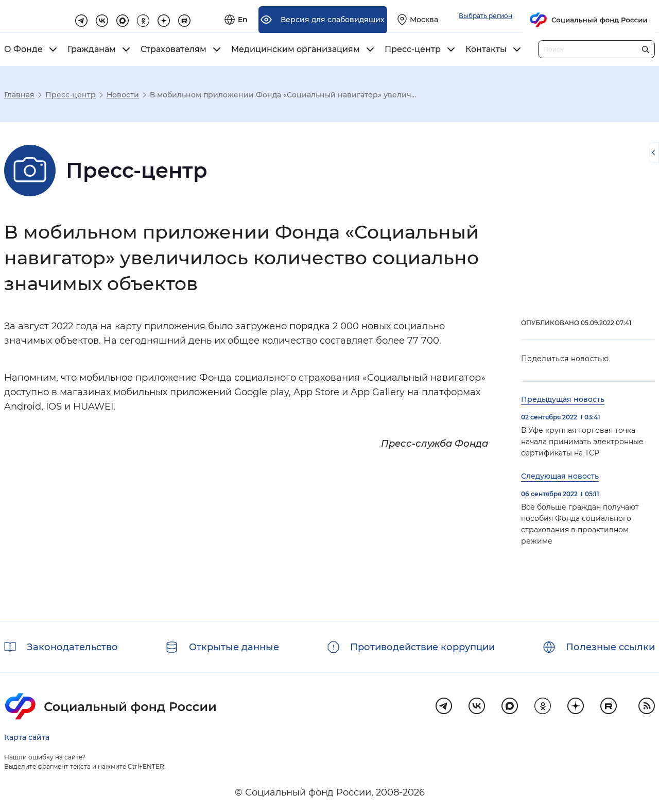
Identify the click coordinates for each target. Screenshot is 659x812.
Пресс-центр (413, 49)
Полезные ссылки (610, 647)
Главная (19, 95)
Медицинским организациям (296, 49)
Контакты (486, 49)
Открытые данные (234, 647)
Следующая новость (560, 476)
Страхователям (174, 49)
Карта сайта (27, 737)
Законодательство (72, 647)
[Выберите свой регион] (534, 16)
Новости (123, 95)
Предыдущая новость (563, 399)
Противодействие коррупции (422, 647)
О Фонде (23, 49)
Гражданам (92, 49)
